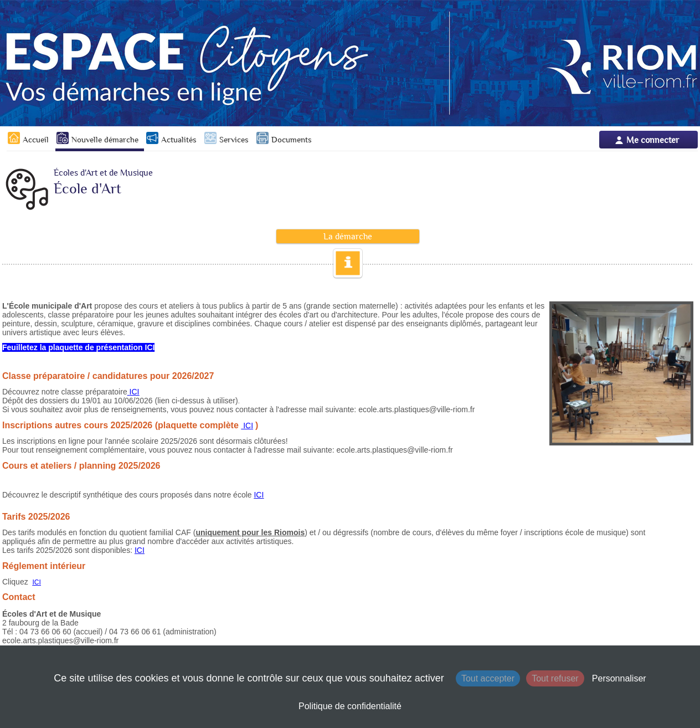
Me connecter (653, 140)
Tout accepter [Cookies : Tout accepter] (488, 678)
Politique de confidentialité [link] (350, 706)
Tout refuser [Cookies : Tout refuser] (555, 678)
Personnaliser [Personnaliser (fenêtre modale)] (619, 678)
